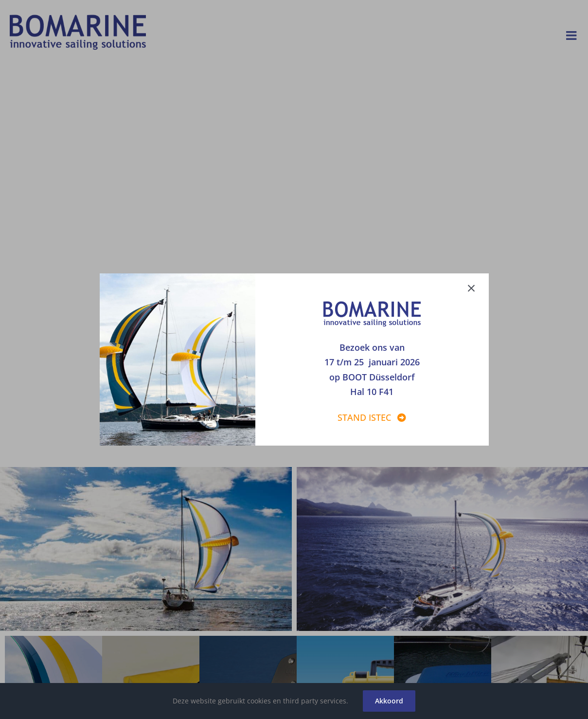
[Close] (476, 286)
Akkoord (389, 701)
